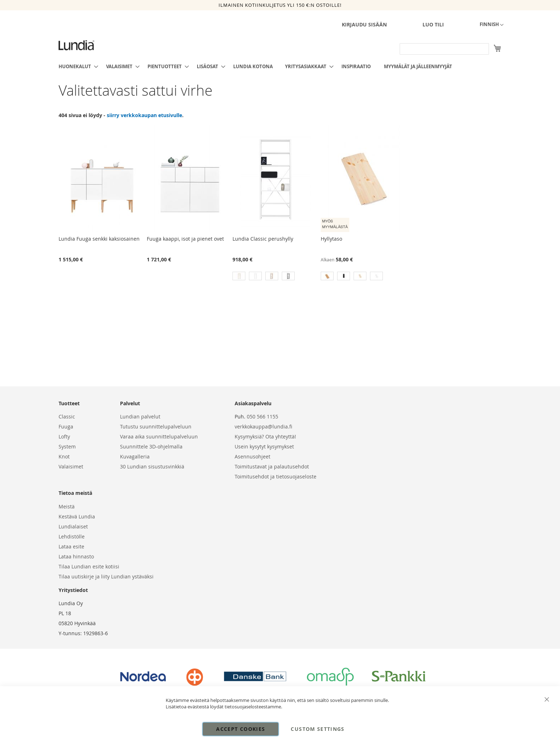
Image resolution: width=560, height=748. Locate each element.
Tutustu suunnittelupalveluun (156, 426)
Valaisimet (71, 466)
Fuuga (66, 426)
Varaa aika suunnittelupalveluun (159, 436)
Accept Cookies (241, 729)
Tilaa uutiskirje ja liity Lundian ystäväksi (106, 576)
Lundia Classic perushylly (263, 239)
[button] (492, 25)
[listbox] (275, 277)
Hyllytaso (331, 239)
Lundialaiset (73, 526)
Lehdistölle (72, 536)
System (67, 446)
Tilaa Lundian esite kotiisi (89, 566)
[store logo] (76, 45)
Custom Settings (317, 729)
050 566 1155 (262, 416)
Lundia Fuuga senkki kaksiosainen (99, 239)
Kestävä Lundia (77, 516)
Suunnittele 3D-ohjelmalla (151, 446)
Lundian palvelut (140, 416)
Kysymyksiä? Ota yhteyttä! (265, 436)
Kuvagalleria (135, 456)
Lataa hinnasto (76, 556)
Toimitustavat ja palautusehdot (272, 466)
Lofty (64, 436)
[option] (239, 276)
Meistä (67, 506)
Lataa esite (71, 546)
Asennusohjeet (252, 456)
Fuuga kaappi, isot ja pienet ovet (185, 239)
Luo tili (433, 24)
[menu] (280, 66)
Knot (64, 456)
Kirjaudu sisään (364, 24)
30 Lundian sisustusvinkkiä (152, 466)
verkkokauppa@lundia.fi (263, 426)
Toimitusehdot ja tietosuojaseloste (276, 476)
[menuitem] (76, 66)
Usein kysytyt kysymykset (264, 446)
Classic (67, 416)
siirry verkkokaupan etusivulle (144, 115)
